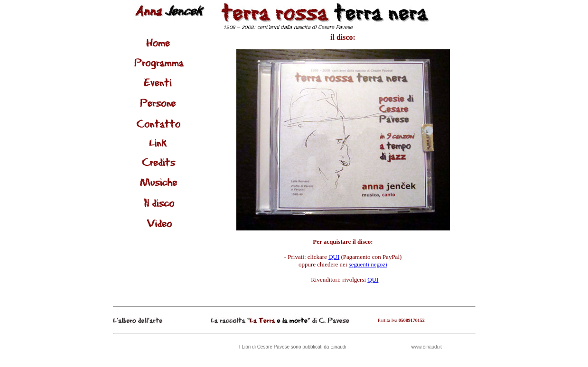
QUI (334, 257)
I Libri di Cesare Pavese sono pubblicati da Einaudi (293, 347)
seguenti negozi (368, 264)
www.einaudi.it (427, 347)
